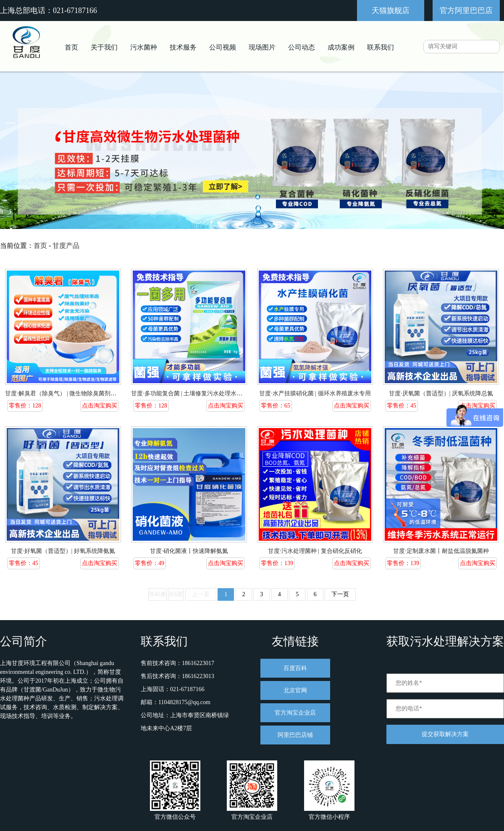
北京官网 (295, 690)
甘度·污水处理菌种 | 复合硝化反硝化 (315, 551)
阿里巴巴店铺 (295, 735)
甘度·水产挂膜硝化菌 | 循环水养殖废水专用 (315, 393)
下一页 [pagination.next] (340, 594)
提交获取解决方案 (445, 734)
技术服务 (183, 47)
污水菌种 (144, 47)
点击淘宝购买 (100, 406)
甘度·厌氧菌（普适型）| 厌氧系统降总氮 (441, 393)
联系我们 (381, 47)
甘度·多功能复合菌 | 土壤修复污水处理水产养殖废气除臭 (204, 393)
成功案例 (341, 47)
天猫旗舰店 (391, 11)
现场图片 (262, 47)
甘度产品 (66, 246)
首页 (71, 47)
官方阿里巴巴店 (466, 11)
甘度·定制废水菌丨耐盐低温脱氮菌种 (441, 551)
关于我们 (104, 47)
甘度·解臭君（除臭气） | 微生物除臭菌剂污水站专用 (72, 393)
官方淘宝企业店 (295, 713)
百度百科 (295, 668)
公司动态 (302, 47)
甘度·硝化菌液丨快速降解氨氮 (189, 551)
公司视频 (223, 47)
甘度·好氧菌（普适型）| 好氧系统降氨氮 (63, 551)
